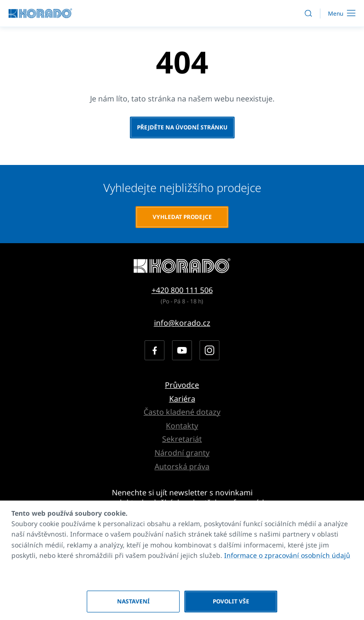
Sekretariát (182, 439)
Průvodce (182, 385)
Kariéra (182, 399)
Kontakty (182, 426)
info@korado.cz (182, 323)
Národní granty (182, 453)
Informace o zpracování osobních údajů (287, 555)
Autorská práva (182, 466)
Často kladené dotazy (182, 412)
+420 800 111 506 (182, 290)
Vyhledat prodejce (182, 217)
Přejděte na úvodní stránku (182, 127)
